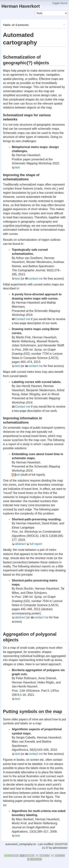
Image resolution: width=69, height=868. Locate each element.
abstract (20, 544)
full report (36, 544)
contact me (36, 279)
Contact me (23, 319)
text (17, 167)
